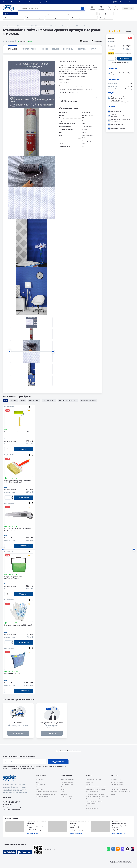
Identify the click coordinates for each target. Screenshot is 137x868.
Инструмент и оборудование (14, 18)
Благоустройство (106, 18)
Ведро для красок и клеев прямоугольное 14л (14, 578)
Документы (68, 49)
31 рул (29, 41)
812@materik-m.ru (9, 805)
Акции (5, 2)
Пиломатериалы (47, 14)
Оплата (31, 2)
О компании (50, 2)
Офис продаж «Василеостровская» (119, 823)
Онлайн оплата (128, 8)
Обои (33, 26)
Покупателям (67, 776)
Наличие (44, 49)
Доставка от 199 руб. (117, 782)
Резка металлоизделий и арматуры (97, 796)
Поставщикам (41, 784)
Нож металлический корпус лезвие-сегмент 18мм (18, 530)
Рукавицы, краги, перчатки (68, 401)
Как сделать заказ (67, 782)
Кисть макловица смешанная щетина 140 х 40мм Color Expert (18, 481)
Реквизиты (40, 789)
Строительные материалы (29, 14)
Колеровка (89, 782)
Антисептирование (92, 809)
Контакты (61, 2)
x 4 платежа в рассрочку (123, 53)
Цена (6, 439)
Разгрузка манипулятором (94, 801)
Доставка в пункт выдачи (94, 780)
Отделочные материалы (65, 14)
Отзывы (55, 49)
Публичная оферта (42, 796)
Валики (14, 401)
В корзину (125, 59)
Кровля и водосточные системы (57, 18)
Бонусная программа (68, 780)
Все (5, 401)
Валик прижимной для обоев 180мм (18, 432)
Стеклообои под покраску (43, 26)
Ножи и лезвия (34, 401)
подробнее (18, 733)
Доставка (22, 2)
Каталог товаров (13, 26)
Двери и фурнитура (106, 14)
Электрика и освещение (35, 18)
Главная (5, 26)
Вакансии (71, 2)
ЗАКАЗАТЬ (52, 733)
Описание (12, 49)
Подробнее (73, 101)
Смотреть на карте (33, 833)
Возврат (40, 2)
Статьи (63, 792)
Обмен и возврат (66, 796)
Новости (39, 787)
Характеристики (28, 49)
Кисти (23, 401)
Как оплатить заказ (67, 784)
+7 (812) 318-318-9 (115, 2)
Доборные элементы (92, 811)
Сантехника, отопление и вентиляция (84, 18)
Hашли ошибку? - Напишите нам (69, 751)
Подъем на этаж (91, 804)
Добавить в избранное (68, 799)
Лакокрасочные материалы (86, 14)
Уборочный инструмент (89, 401)
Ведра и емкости (49, 401)
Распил (88, 784)
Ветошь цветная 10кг (12, 674)
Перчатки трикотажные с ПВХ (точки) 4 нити (19, 626)
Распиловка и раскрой (93, 799)
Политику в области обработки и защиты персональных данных (35, 767)
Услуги (13, 2)
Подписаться (58, 762)
